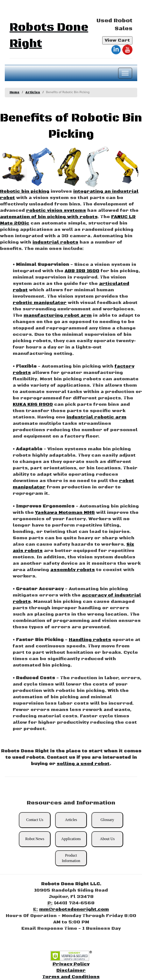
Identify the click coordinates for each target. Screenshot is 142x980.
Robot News (35, 839)
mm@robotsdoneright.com (74, 909)
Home (14, 92)
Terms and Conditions (71, 977)
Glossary (107, 820)
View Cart (117, 40)
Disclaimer (71, 970)
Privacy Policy (71, 964)
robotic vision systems (56, 210)
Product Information (71, 858)
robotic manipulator (40, 303)
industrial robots (55, 242)
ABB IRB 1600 (82, 271)
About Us (107, 839)
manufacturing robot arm (58, 315)
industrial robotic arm (96, 417)
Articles (33, 92)
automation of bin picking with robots (49, 217)
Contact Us (35, 820)
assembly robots (73, 570)
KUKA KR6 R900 (33, 404)
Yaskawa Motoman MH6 (65, 513)
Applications (71, 839)
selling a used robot (83, 764)
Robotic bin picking (25, 191)
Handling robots (90, 640)
